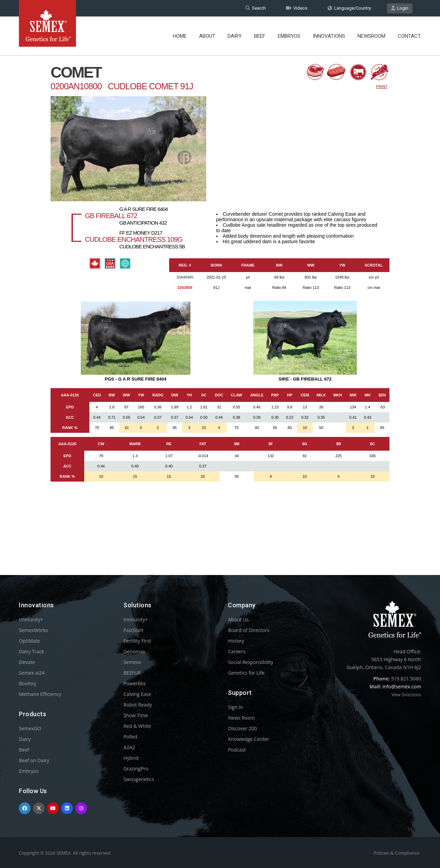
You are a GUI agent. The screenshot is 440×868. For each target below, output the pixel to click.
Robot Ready (138, 705)
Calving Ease (137, 694)
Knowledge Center (248, 739)
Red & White (137, 726)
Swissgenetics (139, 779)
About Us (238, 619)
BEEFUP (132, 673)
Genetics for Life (246, 673)
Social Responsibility (250, 662)
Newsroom (371, 36)
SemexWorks (34, 630)
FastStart (133, 630)
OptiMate (29, 641)
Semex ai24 (32, 673)
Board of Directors (249, 630)
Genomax (134, 651)
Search (256, 8)
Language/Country (349, 8)
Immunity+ (31, 619)
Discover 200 (242, 728)
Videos (297, 8)
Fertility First (137, 641)
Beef (260, 36)
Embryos (289, 36)
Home (180, 36)
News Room (241, 718)
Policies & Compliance (397, 853)
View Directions (406, 695)
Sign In (235, 707)
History (236, 641)
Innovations (329, 36)
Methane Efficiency (40, 694)
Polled (130, 737)
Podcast (237, 750)
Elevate (27, 662)
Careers (236, 651)
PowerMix (135, 683)
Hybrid (131, 758)
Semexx (132, 662)
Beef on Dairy (34, 760)
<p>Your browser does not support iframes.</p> (220, 302)
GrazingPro (136, 769)
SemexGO (30, 728)
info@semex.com (402, 686)
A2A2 (129, 747)
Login (400, 8)
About (207, 36)
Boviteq (27, 683)
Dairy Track (31, 651)
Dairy (235, 36)
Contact (409, 36)
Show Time (136, 715)
